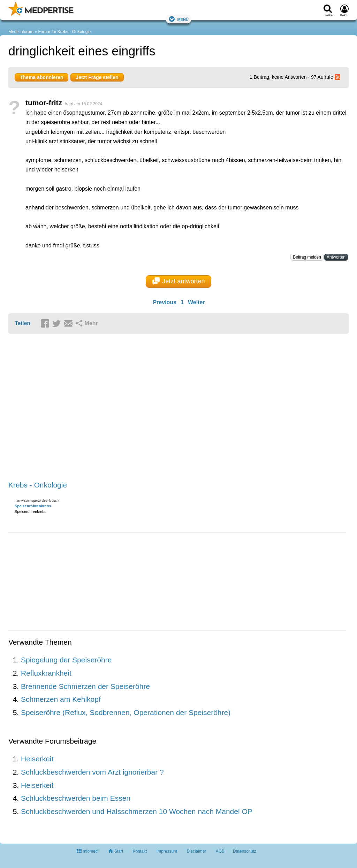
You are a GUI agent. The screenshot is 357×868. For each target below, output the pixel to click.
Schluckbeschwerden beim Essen (76, 798)
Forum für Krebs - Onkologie (64, 32)
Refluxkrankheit (46, 673)
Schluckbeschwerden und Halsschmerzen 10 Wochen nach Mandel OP (137, 811)
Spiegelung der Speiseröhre (66, 660)
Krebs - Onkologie (38, 485)
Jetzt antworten (179, 281)
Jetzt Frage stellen (97, 77)
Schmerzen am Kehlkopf (61, 699)
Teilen (22, 323)
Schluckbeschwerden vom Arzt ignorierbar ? (92, 772)
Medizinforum (21, 32)
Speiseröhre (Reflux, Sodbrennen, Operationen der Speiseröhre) (126, 712)
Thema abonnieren (41, 77)
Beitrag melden (307, 257)
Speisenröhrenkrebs (33, 506)
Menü (178, 19)
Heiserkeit (37, 759)
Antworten (336, 257)
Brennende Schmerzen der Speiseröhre (85, 686)
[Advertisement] (116, 408)
